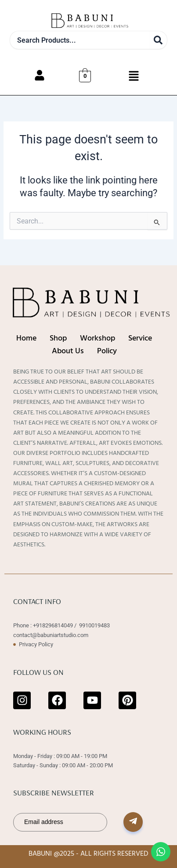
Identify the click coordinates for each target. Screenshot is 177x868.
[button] (134, 77)
